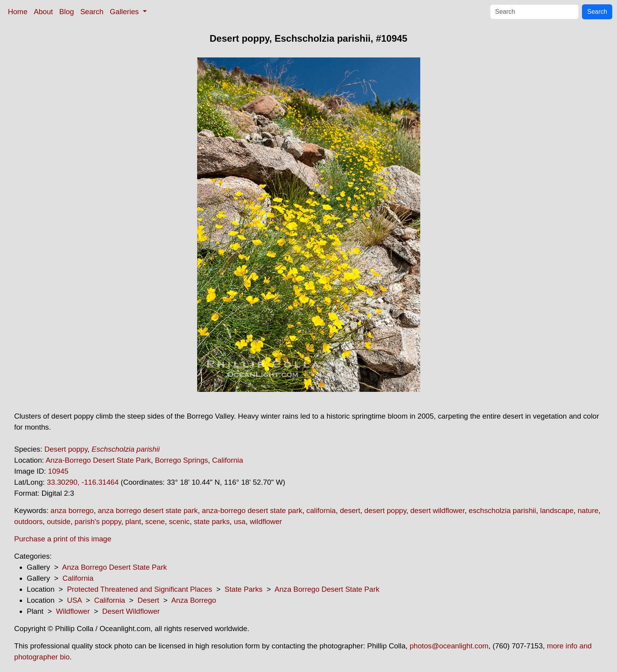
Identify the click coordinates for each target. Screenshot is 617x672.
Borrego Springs (182, 460)
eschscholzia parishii (502, 510)
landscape (557, 510)
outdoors (29, 522)
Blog (67, 12)
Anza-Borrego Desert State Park (98, 460)
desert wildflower (438, 510)
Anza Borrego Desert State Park (115, 567)
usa (240, 522)
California (228, 460)
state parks (212, 522)
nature (588, 510)
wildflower (266, 522)
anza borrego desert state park (148, 510)
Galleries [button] (125, 12)
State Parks (244, 589)
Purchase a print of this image (63, 539)
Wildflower (73, 611)
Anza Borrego (194, 600)
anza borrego (72, 510)
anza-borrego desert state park (252, 510)
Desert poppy (66, 449)
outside (59, 522)
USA (74, 600)
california (321, 510)
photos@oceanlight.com (449, 646)
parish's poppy (98, 522)
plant (133, 522)
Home (18, 12)
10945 (58, 471)
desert (350, 510)
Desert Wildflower (131, 611)
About (43, 12)
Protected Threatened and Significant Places (139, 589)
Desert (149, 600)
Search (92, 12)
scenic (179, 522)
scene (155, 522)
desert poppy (385, 510)
